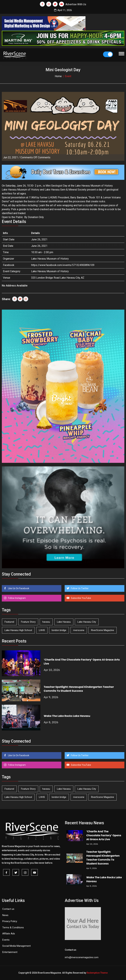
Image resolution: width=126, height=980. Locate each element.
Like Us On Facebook (18, 588)
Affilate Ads (9, 934)
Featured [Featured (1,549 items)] (9, 622)
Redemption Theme (97, 973)
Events (6, 940)
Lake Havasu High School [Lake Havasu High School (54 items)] (18, 630)
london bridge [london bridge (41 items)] (59, 630)
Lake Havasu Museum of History (50, 271)
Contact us (8, 909)
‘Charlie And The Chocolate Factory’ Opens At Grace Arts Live (104, 835)
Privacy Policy (10, 921)
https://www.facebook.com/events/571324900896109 (63, 265)
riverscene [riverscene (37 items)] (79, 630)
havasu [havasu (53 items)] (46, 622)
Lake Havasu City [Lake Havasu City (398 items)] (87, 622)
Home (58, 76)
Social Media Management (16, 946)
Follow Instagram (17, 598)
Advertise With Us (76, 4)
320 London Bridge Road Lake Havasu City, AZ (58, 278)
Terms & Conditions (13, 927)
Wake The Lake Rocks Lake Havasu (67, 716)
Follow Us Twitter (79, 588)
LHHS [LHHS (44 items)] (42, 630)
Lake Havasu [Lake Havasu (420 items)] (64, 622)
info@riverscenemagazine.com (82, 957)
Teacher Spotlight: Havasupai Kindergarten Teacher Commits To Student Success (79, 689)
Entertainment (10, 952)
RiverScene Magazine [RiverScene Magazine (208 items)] (103, 630)
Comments (35, 157)
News (5, 915)
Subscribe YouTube (81, 598)
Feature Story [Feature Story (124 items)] (28, 622)
